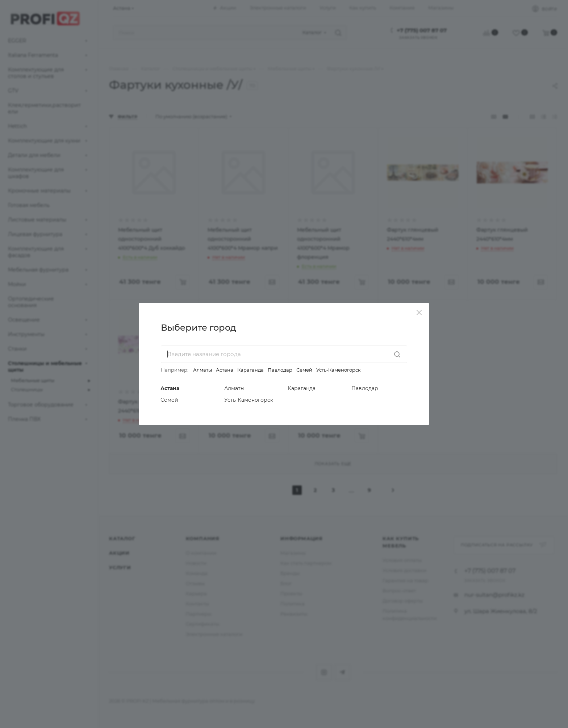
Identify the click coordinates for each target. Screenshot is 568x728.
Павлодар (280, 370)
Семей (304, 370)
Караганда (250, 370)
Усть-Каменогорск (339, 370)
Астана (225, 370)
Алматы (202, 370)
